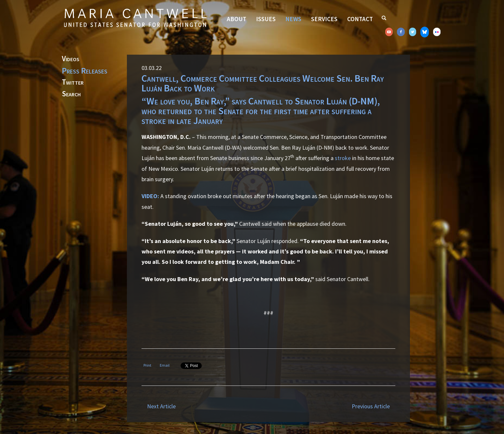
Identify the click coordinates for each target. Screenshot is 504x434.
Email (165, 365)
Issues (266, 19)
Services (324, 19)
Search (71, 94)
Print (147, 365)
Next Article (161, 406)
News (293, 19)
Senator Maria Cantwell (135, 18)
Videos (71, 59)
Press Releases (85, 71)
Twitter (73, 82)
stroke (343, 158)
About (237, 19)
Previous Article (371, 406)
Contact (360, 19)
